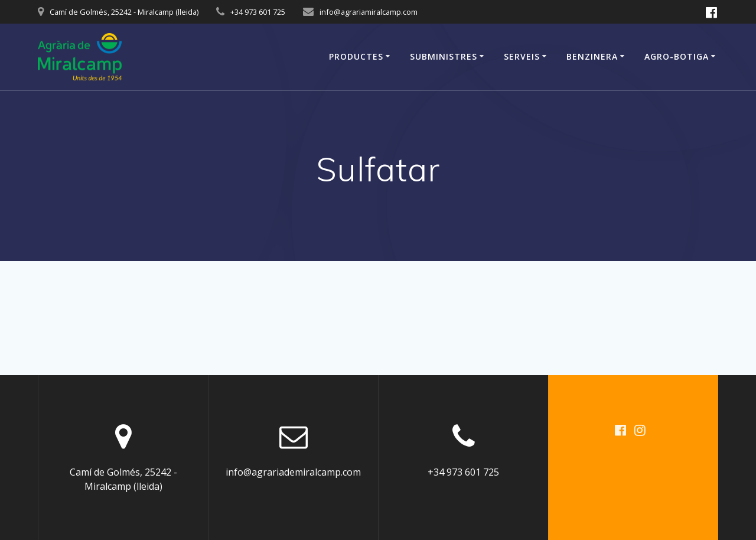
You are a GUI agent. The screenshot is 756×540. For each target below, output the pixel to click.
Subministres (444, 56)
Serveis (522, 56)
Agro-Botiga (677, 56)
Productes (356, 56)
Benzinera (592, 56)
